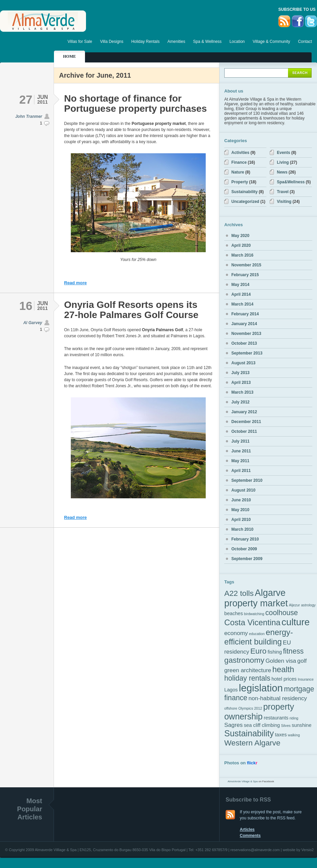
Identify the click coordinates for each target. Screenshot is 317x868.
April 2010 (241, 520)
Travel (283, 192)
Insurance (306, 679)
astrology (308, 605)
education (257, 634)
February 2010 (245, 539)
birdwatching (254, 614)
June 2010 (241, 500)
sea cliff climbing (262, 725)
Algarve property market (256, 598)
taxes (281, 735)
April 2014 (241, 294)
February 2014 (245, 314)
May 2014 (240, 285)
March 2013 (242, 392)
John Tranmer (29, 116)
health (283, 669)
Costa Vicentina (252, 622)
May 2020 (240, 236)
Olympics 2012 (250, 708)
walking (294, 735)
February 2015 (245, 275)
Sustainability (244, 192)
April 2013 (241, 383)
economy (236, 633)
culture (296, 622)
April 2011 (241, 471)
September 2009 (247, 559)
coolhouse (282, 613)
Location (237, 42)
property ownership (259, 712)
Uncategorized (245, 202)
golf (302, 661)
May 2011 (240, 461)
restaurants (276, 718)
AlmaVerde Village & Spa (243, 781)
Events (283, 153)
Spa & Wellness (208, 42)
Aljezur (295, 605)
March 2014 (242, 304)
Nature (238, 172)
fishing (275, 652)
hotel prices (284, 679)
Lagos (231, 690)
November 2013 (246, 334)
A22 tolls (239, 593)
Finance (239, 162)
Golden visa (281, 661)
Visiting (284, 202)
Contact (305, 42)
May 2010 (240, 510)
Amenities (177, 42)
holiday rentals (247, 678)
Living (283, 162)
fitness (293, 651)
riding (294, 718)
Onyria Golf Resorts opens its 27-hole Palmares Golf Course (131, 310)
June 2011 (241, 451)
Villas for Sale (80, 42)
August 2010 (243, 490)
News (282, 172)
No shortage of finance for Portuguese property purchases (135, 103)
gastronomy (244, 660)
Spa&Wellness (291, 182)
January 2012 (244, 412)
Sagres (234, 725)
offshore (231, 708)
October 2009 (244, 549)
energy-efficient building (259, 637)
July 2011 (240, 441)
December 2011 (246, 422)
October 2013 (244, 343)
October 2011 (244, 431)
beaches (234, 613)
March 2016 (242, 255)
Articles (247, 830)
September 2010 (247, 480)
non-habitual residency (278, 698)
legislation (261, 688)
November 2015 (246, 265)
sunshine (301, 725)
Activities (240, 153)
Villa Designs (112, 42)
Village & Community (271, 42)
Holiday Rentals (145, 42)
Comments (250, 836)
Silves (286, 726)
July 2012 (240, 402)
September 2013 (247, 353)
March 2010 (242, 529)
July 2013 (240, 373)
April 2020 (241, 245)
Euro (258, 651)
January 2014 (244, 324)
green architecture (248, 670)
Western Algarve (252, 743)
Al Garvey (33, 323)
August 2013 (243, 363)
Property (240, 182)
